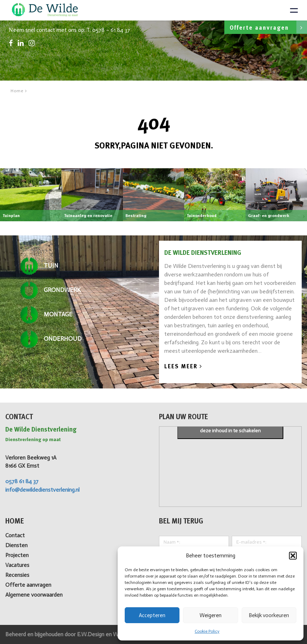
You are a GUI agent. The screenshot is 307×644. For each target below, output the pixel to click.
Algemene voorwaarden (34, 595)
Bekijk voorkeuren (269, 615)
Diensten (16, 545)
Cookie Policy (207, 631)
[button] (293, 556)
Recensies (17, 575)
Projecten (17, 555)
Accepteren (152, 615)
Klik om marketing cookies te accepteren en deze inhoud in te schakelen (230, 427)
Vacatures (17, 565)
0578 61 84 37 (22, 481)
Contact (15, 535)
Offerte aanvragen (268, 27)
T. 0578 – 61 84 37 (108, 30)
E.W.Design (91, 634)
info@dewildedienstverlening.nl (42, 490)
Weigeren (211, 615)
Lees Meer (183, 367)
